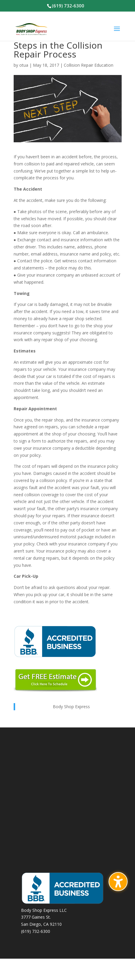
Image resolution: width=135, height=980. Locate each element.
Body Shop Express (71, 707)
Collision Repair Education (89, 65)
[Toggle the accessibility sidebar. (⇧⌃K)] (118, 882)
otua (24, 65)
